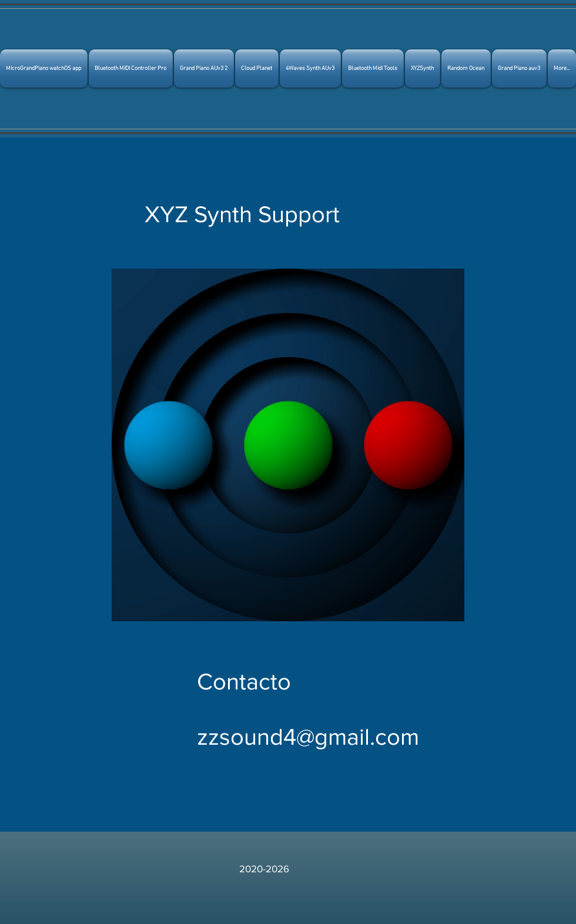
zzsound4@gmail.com (308, 736)
